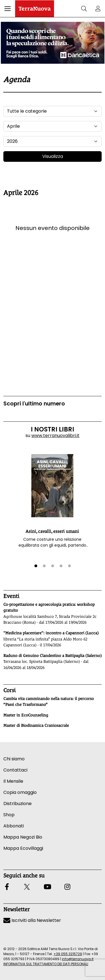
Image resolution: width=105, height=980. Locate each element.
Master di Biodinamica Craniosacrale (36, 725)
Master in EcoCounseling (26, 715)
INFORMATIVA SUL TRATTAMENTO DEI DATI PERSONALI (46, 964)
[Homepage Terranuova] (35, 9)
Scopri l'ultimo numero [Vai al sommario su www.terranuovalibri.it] (34, 404)
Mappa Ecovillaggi (23, 848)
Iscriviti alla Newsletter (32, 920)
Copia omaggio (20, 792)
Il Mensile (13, 781)
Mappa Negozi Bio (23, 837)
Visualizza (53, 156)
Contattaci (15, 770)
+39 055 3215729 (68, 954)
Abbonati (14, 826)
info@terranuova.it (78, 959)
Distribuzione (17, 804)
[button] (8, 9)
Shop (9, 815)
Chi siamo (14, 759)
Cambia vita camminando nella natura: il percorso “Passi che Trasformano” (49, 702)
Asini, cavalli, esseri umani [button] (52, 531)
